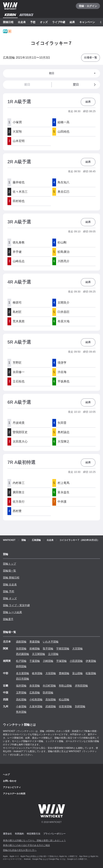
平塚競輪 (61, 661)
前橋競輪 (35, 649)
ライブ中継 (59, 22)
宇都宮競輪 (63, 649)
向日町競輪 (49, 686)
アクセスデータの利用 (14, 794)
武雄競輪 (51, 706)
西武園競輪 (23, 654)
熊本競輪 (21, 712)
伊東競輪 (91, 661)
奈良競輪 (35, 686)
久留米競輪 (36, 706)
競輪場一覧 (9, 571)
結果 (72, 22)
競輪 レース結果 (12, 612)
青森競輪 (35, 642)
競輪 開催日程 (11, 578)
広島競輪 (35, 693)
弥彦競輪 (21, 649)
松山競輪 (64, 699)
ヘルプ (6, 775)
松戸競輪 (21, 661)
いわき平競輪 (51, 642)
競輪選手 (8, 619)
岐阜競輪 (37, 673)
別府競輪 (80, 706)
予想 (33, 22)
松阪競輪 (91, 673)
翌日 (85, 85)
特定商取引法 (34, 834)
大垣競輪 (51, 673)
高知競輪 (51, 699)
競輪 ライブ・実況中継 (16, 605)
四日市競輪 (23, 679)
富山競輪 (77, 673)
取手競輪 (48, 649)
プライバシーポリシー (54, 834)
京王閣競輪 (39, 654)
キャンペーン (87, 22)
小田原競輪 (76, 661)
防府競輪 (48, 693)
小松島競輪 (36, 699)
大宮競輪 (77, 649)
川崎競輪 (48, 661)
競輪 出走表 (10, 584)
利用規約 (19, 834)
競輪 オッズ (10, 598)
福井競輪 (21, 686)
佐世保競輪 (65, 706)
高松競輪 (21, 699)
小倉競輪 (21, 706)
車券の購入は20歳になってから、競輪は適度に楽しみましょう (34, 840)
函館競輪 (21, 642)
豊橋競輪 (64, 673)
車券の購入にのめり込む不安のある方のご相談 (26, 845)
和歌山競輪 (65, 686)
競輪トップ (9, 564)
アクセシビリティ (12, 787)
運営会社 (7, 834)
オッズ (44, 22)
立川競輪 (53, 654)
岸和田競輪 (81, 686)
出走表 (22, 22)
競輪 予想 (9, 591)
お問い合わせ (10, 781)
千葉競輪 (35, 661)
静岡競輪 (21, 666)
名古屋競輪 (23, 673)
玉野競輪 (21, 693)
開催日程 (8, 22)
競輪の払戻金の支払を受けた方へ (20, 850)
